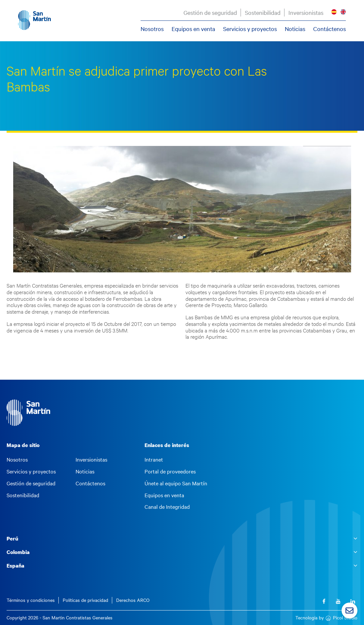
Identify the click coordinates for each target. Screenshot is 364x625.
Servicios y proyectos (250, 29)
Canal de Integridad (167, 507)
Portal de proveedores (170, 471)
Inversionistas (306, 13)
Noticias (295, 29)
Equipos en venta (193, 29)
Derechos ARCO (133, 600)
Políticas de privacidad (85, 600)
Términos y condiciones (31, 600)
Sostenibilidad (263, 13)
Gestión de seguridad (210, 13)
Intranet (154, 460)
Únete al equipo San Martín (176, 483)
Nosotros (152, 29)
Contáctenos (330, 29)
